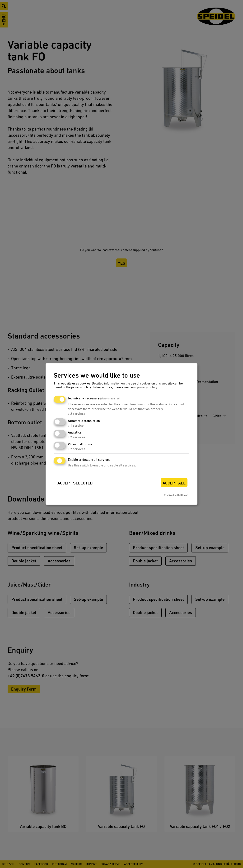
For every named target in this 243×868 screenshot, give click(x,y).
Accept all (174, 483)
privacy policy (147, 387)
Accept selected (75, 483)
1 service (76, 425)
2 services (77, 413)
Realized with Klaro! (176, 495)
